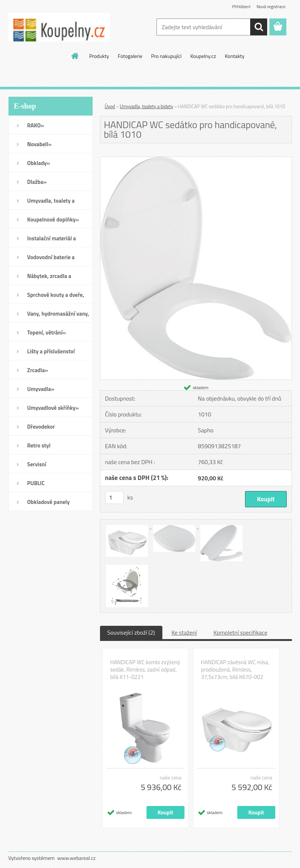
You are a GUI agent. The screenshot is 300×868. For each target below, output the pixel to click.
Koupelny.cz (203, 56)
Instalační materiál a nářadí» (52, 241)
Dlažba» (37, 182)
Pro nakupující (166, 56)
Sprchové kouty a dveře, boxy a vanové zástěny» (56, 297)
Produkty (99, 56)
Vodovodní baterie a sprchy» (51, 260)
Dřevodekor (41, 427)
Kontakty (235, 56)
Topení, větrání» (47, 332)
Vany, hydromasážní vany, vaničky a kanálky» (58, 316)
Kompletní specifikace (241, 632)
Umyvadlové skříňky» (53, 408)
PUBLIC (36, 483)
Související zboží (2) (131, 632)
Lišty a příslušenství (51, 351)
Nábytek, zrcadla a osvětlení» (49, 278)
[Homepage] (75, 56)
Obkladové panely (49, 502)
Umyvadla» (41, 389)
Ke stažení (184, 632)
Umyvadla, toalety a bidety (147, 106)
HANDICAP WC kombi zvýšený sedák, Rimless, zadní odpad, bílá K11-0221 (145, 670)
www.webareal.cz (76, 858)
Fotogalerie (130, 56)
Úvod (110, 106)
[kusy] (114, 498)
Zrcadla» (38, 370)
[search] (259, 27)
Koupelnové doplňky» (53, 219)
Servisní (37, 464)
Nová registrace (271, 6)
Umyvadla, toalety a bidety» (51, 203)
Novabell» (39, 144)
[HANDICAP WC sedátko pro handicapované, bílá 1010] (196, 160)
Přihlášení (241, 6)
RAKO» (36, 125)
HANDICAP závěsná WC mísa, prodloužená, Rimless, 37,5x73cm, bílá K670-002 (235, 670)
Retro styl (39, 445)
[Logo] (59, 27)
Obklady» (39, 163)
